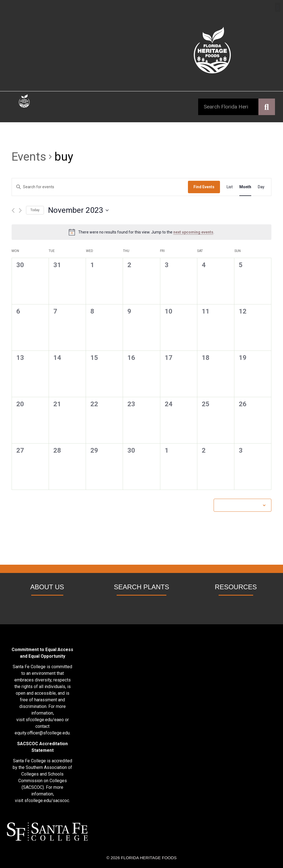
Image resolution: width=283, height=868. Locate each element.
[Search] (267, 107)
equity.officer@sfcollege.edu (42, 733)
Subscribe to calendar (240, 505)
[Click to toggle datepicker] (78, 210)
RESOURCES (236, 587)
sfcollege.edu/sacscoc (47, 801)
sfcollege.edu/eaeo (45, 720)
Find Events (204, 187)
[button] (278, 7)
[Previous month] (13, 210)
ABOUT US (47, 587)
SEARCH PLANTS (141, 587)
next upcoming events (193, 232)
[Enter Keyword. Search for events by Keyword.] (100, 187)
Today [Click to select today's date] (35, 210)
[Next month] (20, 210)
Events (29, 157)
